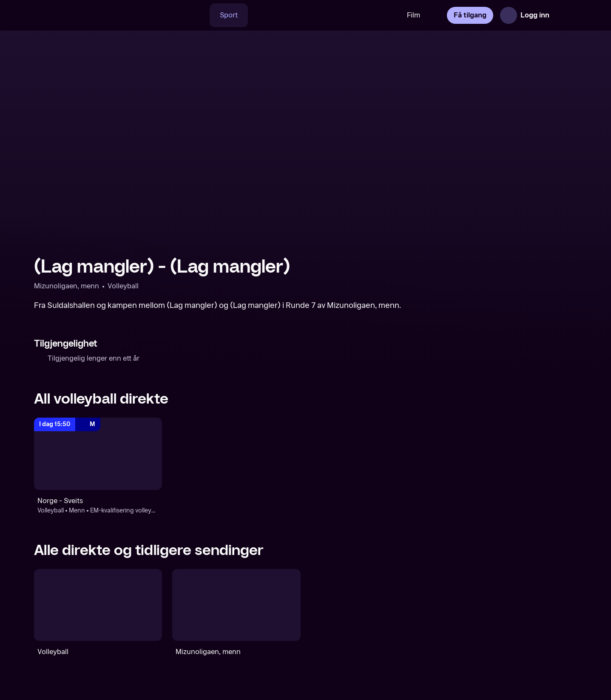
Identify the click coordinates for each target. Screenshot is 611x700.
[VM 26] (322, 15)
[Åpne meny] (565, 15)
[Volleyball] (98, 605)
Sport (229, 15)
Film (413, 15)
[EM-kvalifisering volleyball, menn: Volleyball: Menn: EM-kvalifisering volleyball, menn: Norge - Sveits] (98, 454)
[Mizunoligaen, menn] (236, 605)
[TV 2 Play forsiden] (98, 15)
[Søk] (197, 15)
